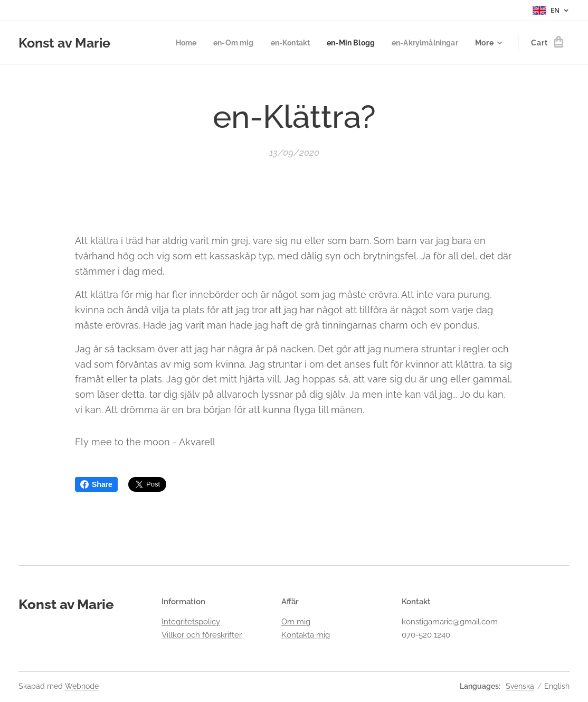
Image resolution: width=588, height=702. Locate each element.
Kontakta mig (306, 635)
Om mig (296, 622)
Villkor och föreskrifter (202, 635)
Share (96, 484)
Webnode (82, 686)
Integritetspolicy (191, 622)
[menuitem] (174, 43)
